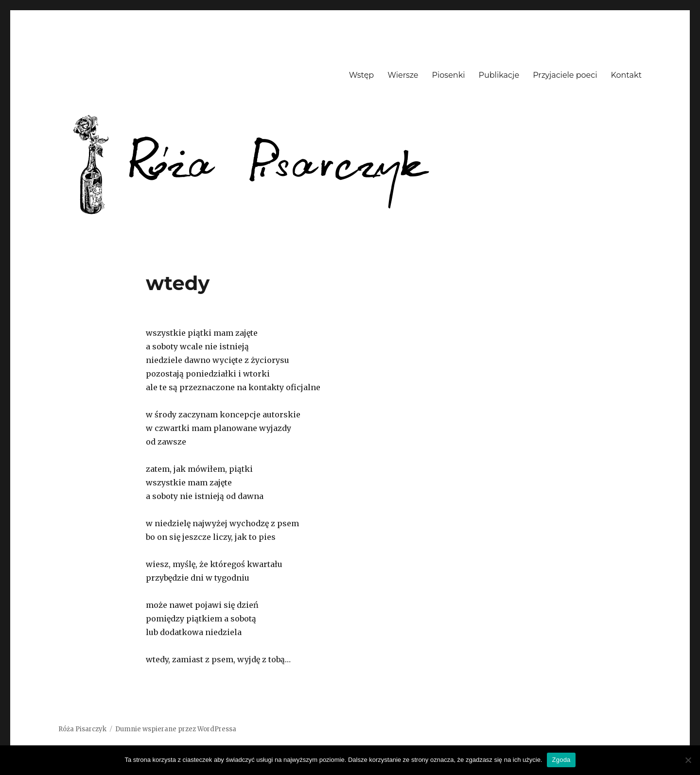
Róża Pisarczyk (82, 729)
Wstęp (361, 75)
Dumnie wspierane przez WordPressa (176, 729)
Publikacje (499, 75)
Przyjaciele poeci (565, 75)
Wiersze (403, 75)
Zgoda (561, 760)
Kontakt (626, 75)
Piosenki (449, 75)
